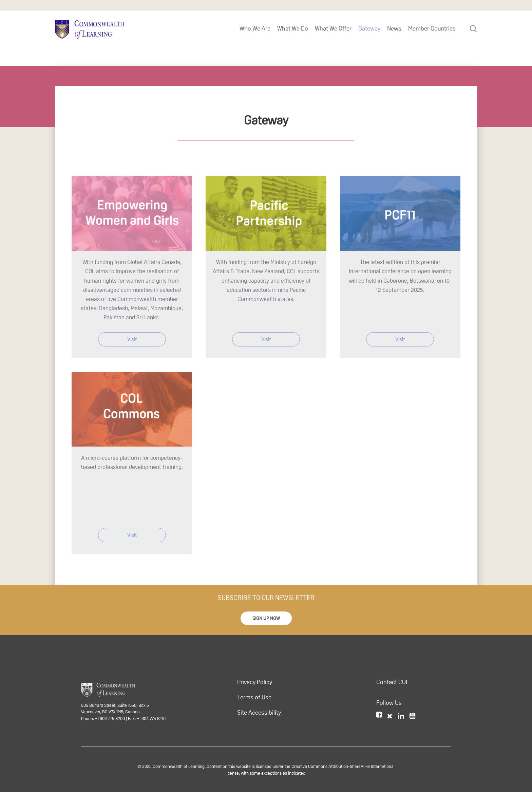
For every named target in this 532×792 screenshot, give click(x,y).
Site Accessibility (259, 713)
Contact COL (393, 682)
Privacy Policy (255, 682)
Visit (132, 339)
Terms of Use (254, 697)
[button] (266, 618)
